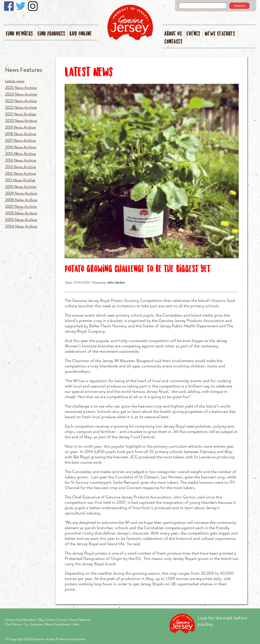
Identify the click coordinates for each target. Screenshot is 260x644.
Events (193, 34)
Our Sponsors (33, 624)
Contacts (173, 42)
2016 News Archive (21, 147)
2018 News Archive (21, 134)
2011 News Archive (20, 180)
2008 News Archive (21, 200)
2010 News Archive (21, 187)
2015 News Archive (21, 154)
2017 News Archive (20, 140)
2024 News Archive (21, 94)
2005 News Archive (21, 220)
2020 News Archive (21, 120)
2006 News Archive (21, 213)
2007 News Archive (21, 206)
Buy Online (81, 34)
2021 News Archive (21, 114)
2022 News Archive (21, 107)
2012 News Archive (21, 173)
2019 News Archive (21, 127)
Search (239, 6)
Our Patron (13, 624)
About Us (173, 34)
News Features (220, 34)
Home (10, 620)
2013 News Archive (21, 167)
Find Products (51, 34)
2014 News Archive (21, 160)
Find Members (19, 34)
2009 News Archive (21, 193)
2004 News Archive (21, 226)
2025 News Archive (21, 87)
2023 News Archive (21, 101)
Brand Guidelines (57, 624)
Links (75, 624)
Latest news (15, 81)
